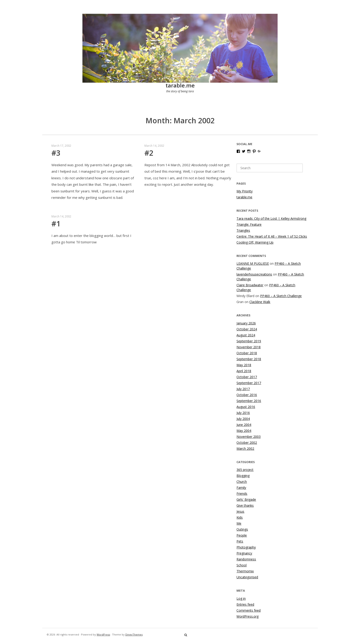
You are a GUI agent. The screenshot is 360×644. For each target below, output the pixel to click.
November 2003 (249, 437)
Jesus (240, 511)
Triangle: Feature (249, 224)
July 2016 (243, 413)
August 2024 (246, 335)
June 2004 (244, 425)
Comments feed (249, 610)
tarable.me (180, 85)
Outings (242, 529)
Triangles (243, 230)
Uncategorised (247, 577)
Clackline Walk (260, 302)
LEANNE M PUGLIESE (253, 263)
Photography (246, 547)
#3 (56, 153)
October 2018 (247, 353)
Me (239, 523)
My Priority (245, 191)
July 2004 (243, 419)
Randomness (246, 559)
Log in (241, 598)
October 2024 (247, 329)
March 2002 (245, 449)
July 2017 (243, 389)
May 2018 (244, 365)
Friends (242, 494)
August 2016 (246, 407)
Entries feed (245, 604)
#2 (149, 153)
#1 (56, 224)
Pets (240, 541)
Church (242, 482)
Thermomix (245, 571)
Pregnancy (244, 553)
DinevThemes (134, 634)
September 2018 (249, 359)
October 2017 (247, 377)
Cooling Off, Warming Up (255, 242)
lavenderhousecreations (254, 274)
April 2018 (244, 371)
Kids (240, 517)
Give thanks (245, 505)
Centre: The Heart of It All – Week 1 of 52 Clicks (272, 236)
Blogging (243, 476)
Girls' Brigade (246, 499)
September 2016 (249, 401)
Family (241, 488)
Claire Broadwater (250, 285)
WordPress (103, 634)
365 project (245, 470)
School (242, 565)
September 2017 (249, 383)
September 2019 (249, 341)
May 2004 (244, 431)
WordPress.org (247, 616)
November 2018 (249, 347)
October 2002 (247, 443)
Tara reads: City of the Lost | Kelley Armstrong (271, 218)
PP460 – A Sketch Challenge (281, 296)
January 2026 (246, 323)
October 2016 (247, 395)
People (242, 535)
